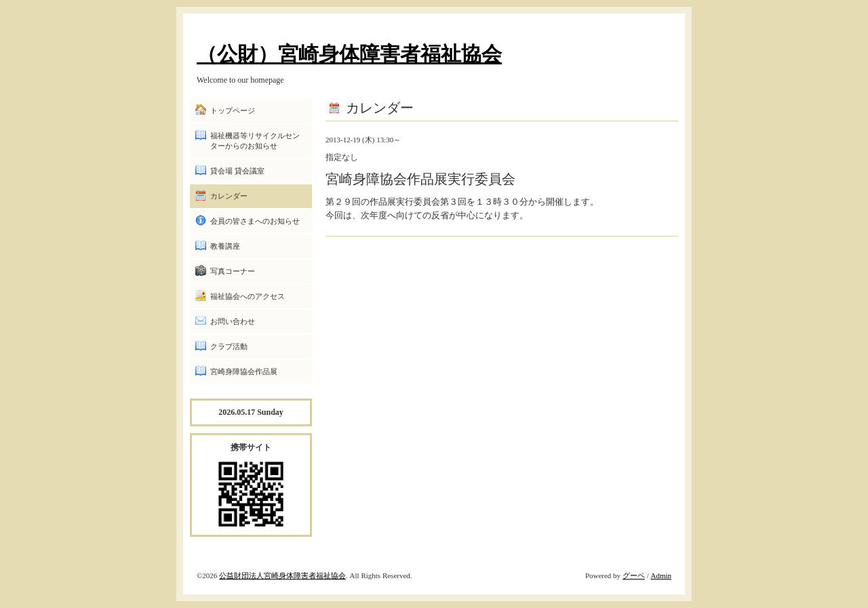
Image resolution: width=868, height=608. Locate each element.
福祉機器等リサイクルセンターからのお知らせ (255, 141)
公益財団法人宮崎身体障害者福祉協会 (282, 575)
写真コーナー (233, 271)
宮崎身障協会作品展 (244, 371)
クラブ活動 (229, 346)
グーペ (634, 575)
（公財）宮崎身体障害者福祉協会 (349, 54)
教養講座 (225, 246)
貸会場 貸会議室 (237, 171)
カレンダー (229, 196)
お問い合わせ (233, 321)
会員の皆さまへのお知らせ (255, 221)
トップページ (233, 110)
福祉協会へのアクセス (248, 296)
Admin (661, 575)
